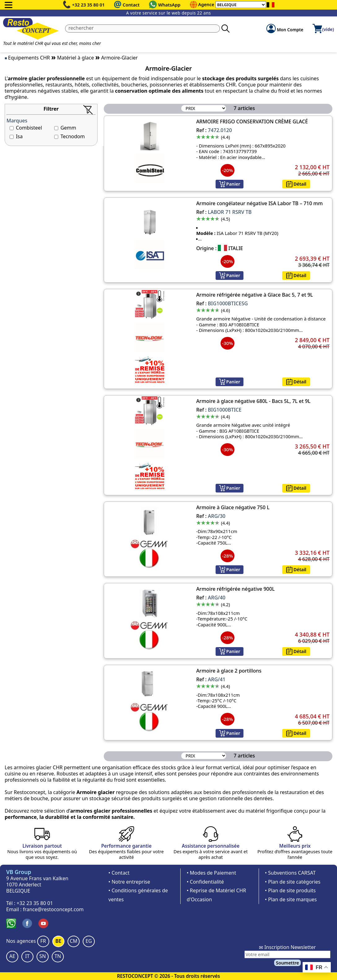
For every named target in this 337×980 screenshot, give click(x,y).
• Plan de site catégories (293, 882)
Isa (19, 136)
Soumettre (287, 963)
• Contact (119, 873)
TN (58, 956)
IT (27, 956)
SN (43, 956)
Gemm (68, 128)
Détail (296, 184)
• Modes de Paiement (212, 873)
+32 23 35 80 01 (89, 5)
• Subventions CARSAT (290, 873)
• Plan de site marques (291, 899)
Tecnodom (73, 136)
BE (58, 941)
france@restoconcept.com (53, 909)
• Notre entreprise (129, 882)
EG (89, 941)
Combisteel (29, 128)
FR (43, 941)
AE (12, 956)
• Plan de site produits (290, 890)
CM (74, 941)
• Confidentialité (205, 882)
